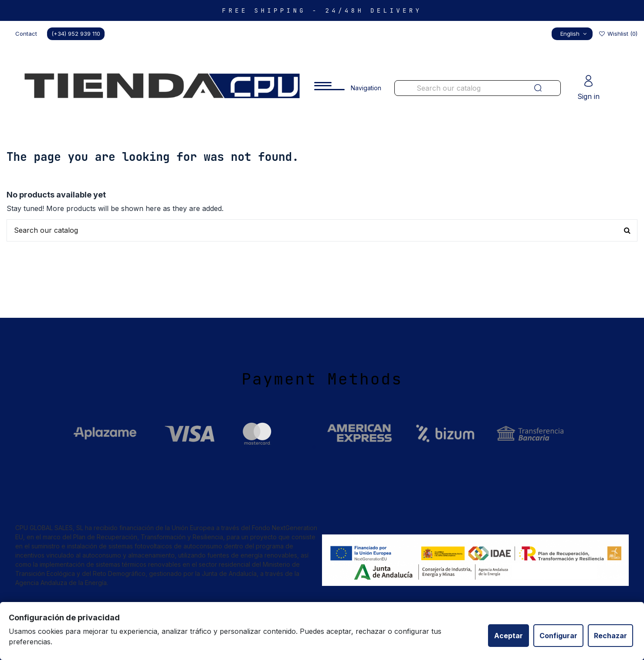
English (575, 34)
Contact (26, 34)
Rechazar (610, 636)
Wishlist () (618, 34)
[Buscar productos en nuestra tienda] (461, 88)
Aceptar (508, 636)
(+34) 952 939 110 (76, 34)
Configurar (558, 636)
